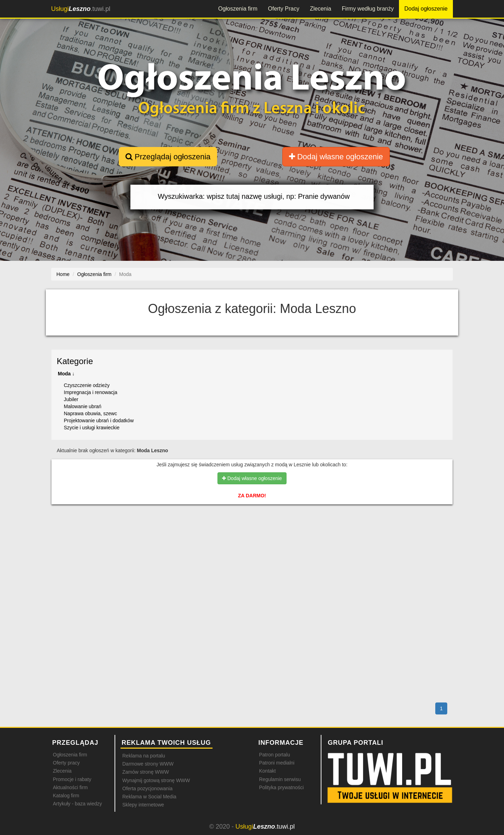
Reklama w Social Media (149, 797)
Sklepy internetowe (143, 805)
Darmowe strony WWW (148, 764)
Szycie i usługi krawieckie (92, 428)
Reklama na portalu (144, 756)
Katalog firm (66, 796)
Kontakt (267, 771)
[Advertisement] (252, 540)
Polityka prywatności (281, 787)
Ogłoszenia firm (238, 9)
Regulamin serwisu (280, 779)
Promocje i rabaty (72, 779)
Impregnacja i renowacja (91, 392)
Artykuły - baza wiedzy (77, 804)
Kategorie (75, 361)
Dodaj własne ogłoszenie (336, 157)
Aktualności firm (70, 787)
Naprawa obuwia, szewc (90, 413)
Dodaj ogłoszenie (426, 9)
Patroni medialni (277, 763)
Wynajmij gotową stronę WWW (156, 780)
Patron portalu (275, 755)
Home (63, 274)
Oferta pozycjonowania (147, 788)
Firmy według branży (368, 9)
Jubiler (71, 399)
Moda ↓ (66, 374)
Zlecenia (320, 9)
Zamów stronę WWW (146, 772)
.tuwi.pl (81, 9)
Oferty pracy (66, 763)
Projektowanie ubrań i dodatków (99, 420)
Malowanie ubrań (83, 406)
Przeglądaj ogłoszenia (168, 157)
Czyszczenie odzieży (87, 385)
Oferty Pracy (284, 9)
